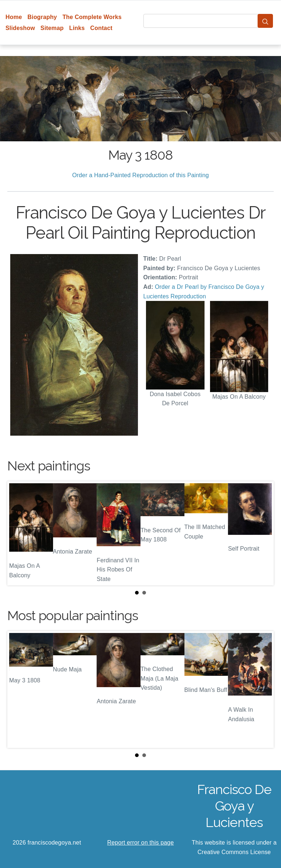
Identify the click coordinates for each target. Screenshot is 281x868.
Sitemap (52, 28)
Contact (102, 28)
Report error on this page (140, 843)
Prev (19, 533)
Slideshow (20, 28)
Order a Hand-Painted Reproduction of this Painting (140, 175)
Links (77, 28)
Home (14, 17)
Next (262, 533)
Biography (42, 17)
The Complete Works (92, 17)
